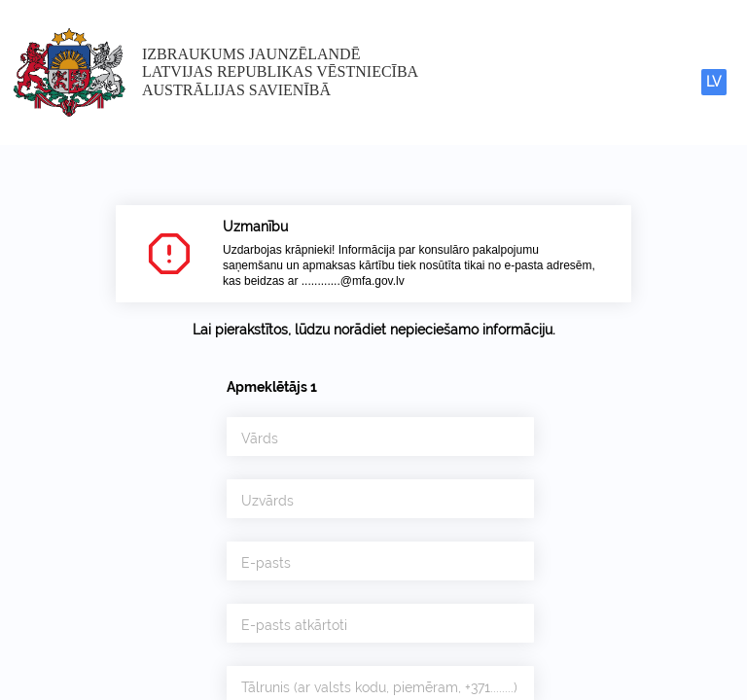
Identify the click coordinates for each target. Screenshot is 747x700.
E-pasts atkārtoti (294, 625)
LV (714, 82)
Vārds (260, 438)
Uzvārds (267, 501)
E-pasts (266, 563)
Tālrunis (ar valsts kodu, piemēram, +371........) (379, 687)
